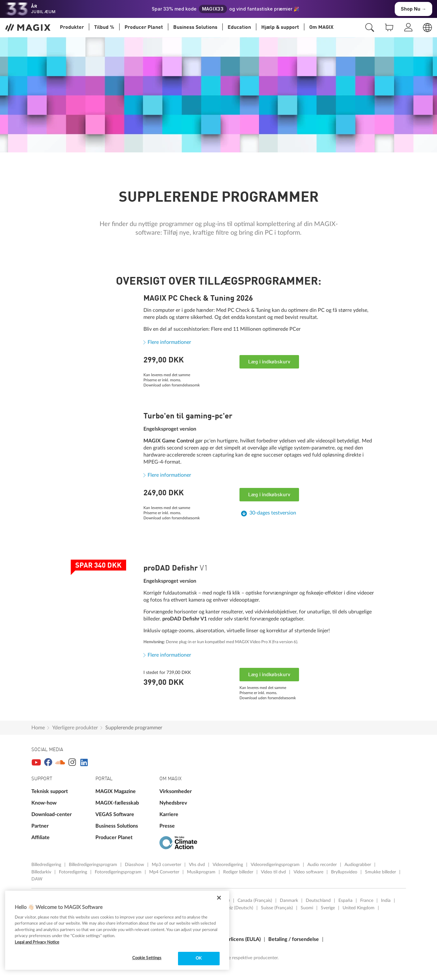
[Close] (219, 898)
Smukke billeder (381, 872)
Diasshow (135, 865)
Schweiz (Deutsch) (235, 908)
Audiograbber (358, 865)
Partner (40, 826)
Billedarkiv (42, 872)
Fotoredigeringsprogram (119, 872)
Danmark (289, 901)
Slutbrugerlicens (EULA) (234, 939)
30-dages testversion (273, 513)
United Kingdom (359, 908)
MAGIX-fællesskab (117, 803)
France (367, 901)
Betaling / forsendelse (294, 939)
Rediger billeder (239, 872)
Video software (309, 872)
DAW (37, 879)
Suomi (307, 908)
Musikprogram (202, 872)
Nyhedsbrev (173, 803)
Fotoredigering (74, 872)
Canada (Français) (255, 901)
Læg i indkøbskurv (269, 362)
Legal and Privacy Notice (37, 942)
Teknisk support (50, 791)
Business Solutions (117, 826)
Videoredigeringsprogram (276, 865)
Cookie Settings (147, 958)
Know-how (44, 803)
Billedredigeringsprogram (94, 865)
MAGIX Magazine (116, 791)
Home (38, 728)
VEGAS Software (115, 814)
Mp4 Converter (165, 872)
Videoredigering (228, 865)
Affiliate (40, 838)
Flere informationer (169, 342)
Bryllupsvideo (345, 872)
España (345, 901)
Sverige (328, 908)
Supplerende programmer (134, 728)
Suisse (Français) (277, 908)
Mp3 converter (167, 865)
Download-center (52, 814)
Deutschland (318, 901)
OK (199, 958)
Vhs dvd (198, 865)
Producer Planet (114, 838)
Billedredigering (47, 865)
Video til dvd (274, 872)
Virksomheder (176, 791)
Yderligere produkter (75, 728)
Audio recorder (323, 865)
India (386, 901)
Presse (167, 826)
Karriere (169, 814)
